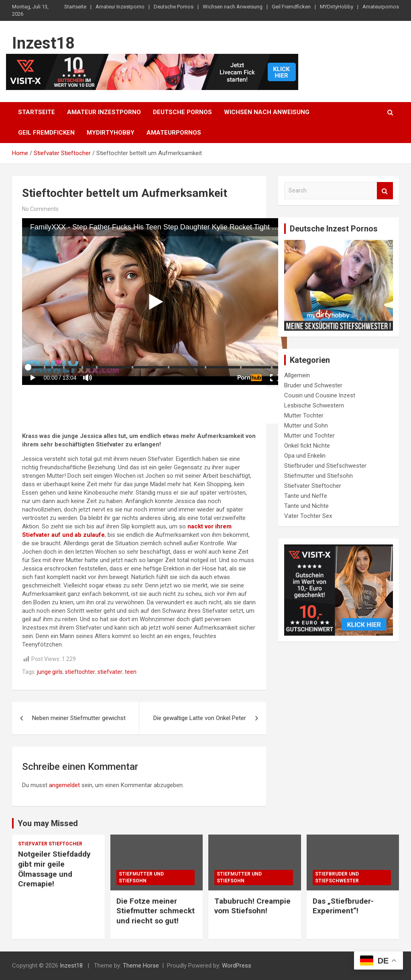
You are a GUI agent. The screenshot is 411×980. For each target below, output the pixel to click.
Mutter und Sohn (306, 426)
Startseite (75, 7)
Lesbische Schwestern (314, 405)
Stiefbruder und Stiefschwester (325, 466)
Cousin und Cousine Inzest (320, 395)
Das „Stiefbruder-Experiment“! (343, 906)
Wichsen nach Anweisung (233, 7)
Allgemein (297, 375)
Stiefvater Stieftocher (313, 486)
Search (385, 191)
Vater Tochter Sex (308, 516)
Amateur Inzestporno (120, 7)
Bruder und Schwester (313, 385)
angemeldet (64, 785)
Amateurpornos (381, 7)
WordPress (237, 966)
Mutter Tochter (304, 415)
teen (131, 672)
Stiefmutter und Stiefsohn (318, 476)
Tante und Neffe (306, 496)
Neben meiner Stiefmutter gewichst (79, 718)
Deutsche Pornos (174, 7)
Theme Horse (141, 966)
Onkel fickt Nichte (307, 446)
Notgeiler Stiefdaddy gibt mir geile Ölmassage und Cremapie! (54, 869)
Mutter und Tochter (309, 436)
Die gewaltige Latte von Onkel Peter (200, 718)
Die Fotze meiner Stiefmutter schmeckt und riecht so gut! (156, 911)
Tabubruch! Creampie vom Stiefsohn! (252, 906)
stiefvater (110, 672)
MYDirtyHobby (337, 7)
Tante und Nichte (306, 506)
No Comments (40, 209)
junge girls (50, 672)
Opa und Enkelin (305, 456)
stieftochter (80, 672)
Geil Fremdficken (291, 7)
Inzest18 (43, 43)
